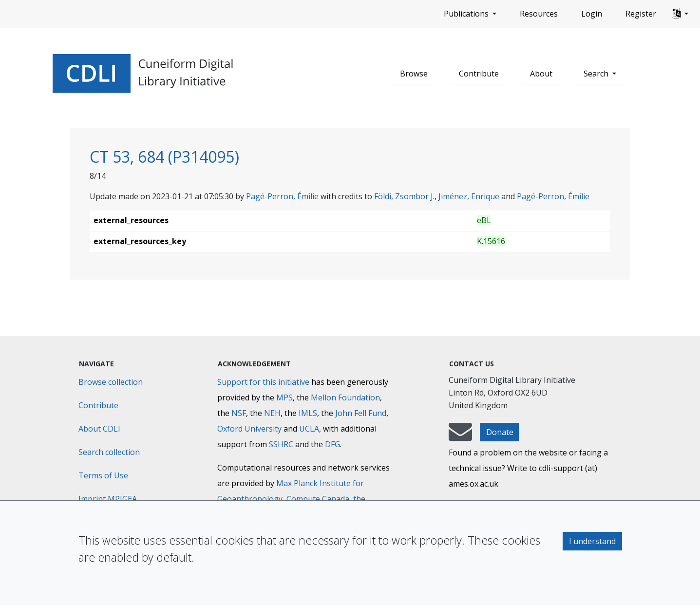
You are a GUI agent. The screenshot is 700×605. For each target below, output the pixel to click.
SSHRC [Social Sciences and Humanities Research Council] (281, 444)
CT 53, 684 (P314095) (164, 157)
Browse (414, 74)
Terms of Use (103, 475)
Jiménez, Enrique (469, 196)
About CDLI (99, 429)
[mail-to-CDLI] (460, 436)
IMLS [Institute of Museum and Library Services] (308, 413)
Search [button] (597, 74)
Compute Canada (318, 499)
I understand (592, 541)
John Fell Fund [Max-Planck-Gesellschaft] (361, 413)
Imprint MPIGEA (108, 499)
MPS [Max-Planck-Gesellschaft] (284, 397)
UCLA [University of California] (309, 429)
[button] (680, 14)
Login (592, 14)
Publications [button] (467, 14)
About (541, 74)
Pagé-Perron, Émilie (282, 196)
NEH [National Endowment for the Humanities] (272, 413)
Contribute (479, 74)
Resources (539, 14)
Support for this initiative (263, 382)
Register (641, 14)
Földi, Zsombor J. (404, 196)
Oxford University (249, 429)
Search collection (109, 452)
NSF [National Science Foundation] (239, 413)
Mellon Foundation (345, 397)
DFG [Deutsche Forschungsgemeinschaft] (332, 444)
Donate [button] (500, 432)
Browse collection (111, 382)
